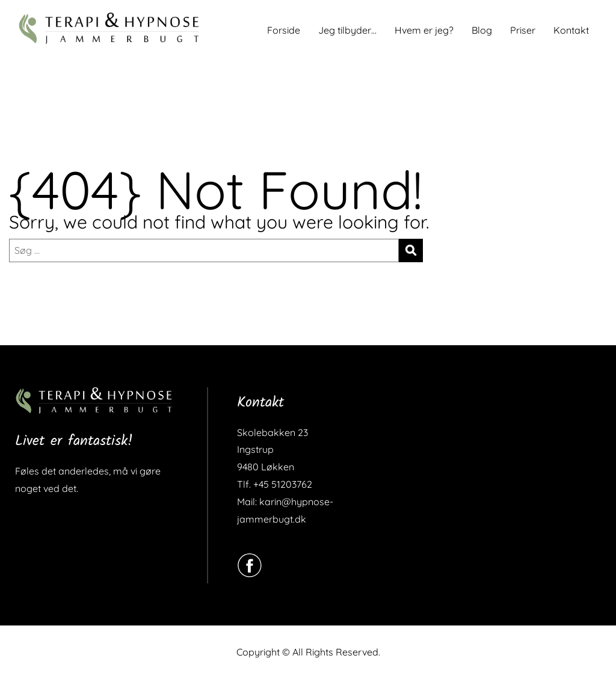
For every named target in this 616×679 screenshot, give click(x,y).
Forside (284, 30)
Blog (482, 30)
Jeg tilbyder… (347, 30)
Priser (523, 30)
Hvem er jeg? (424, 30)
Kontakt (571, 30)
